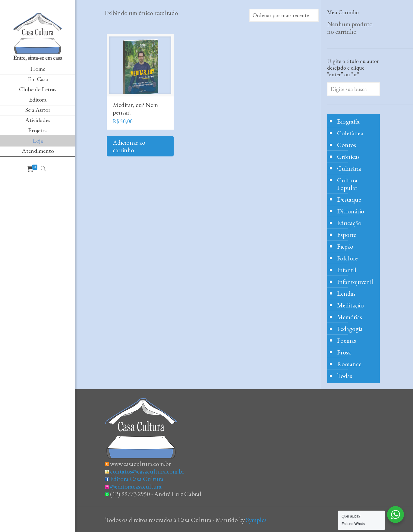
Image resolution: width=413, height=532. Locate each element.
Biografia (348, 121)
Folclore (347, 258)
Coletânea (350, 133)
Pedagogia (350, 329)
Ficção (345, 246)
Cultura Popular (347, 184)
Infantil (347, 270)
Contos (347, 145)
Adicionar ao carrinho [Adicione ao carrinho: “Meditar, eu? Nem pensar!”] (129, 146)
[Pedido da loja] (284, 15)
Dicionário (351, 211)
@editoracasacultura (136, 486)
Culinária (349, 168)
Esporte (347, 235)
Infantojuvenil (355, 282)
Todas (345, 376)
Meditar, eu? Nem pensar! (135, 109)
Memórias (350, 317)
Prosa (344, 352)
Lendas (346, 293)
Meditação (350, 305)
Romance (349, 364)
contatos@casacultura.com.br (147, 471)
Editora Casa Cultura (137, 479)
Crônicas (348, 157)
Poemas (347, 340)
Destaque (349, 199)
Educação (349, 223)
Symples (256, 520)
